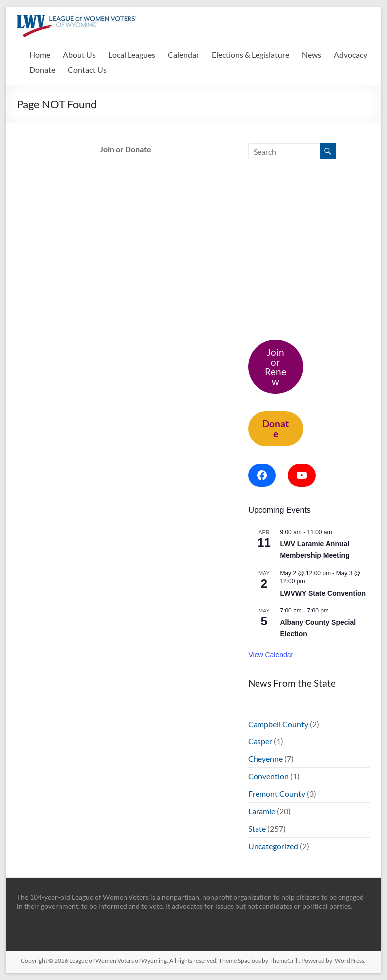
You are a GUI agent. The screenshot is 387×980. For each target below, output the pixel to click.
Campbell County (278, 724)
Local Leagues (132, 55)
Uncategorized (273, 846)
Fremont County (277, 794)
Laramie (262, 811)
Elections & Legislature (251, 55)
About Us (79, 55)
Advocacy (350, 55)
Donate (42, 69)
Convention (268, 776)
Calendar (184, 55)
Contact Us (87, 69)
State (257, 828)
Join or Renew (276, 367)
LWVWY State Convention (323, 593)
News (312, 55)
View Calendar (271, 655)
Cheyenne (265, 759)
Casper (260, 741)
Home (40, 55)
